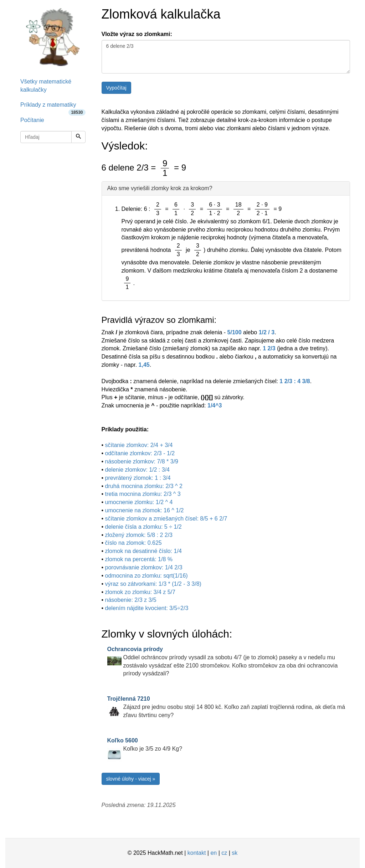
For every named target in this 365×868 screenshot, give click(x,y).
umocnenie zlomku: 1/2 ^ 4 (139, 502)
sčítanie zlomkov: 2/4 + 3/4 (139, 445)
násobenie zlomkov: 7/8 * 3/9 (142, 461)
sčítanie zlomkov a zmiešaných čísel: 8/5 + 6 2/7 (166, 519)
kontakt (197, 853)
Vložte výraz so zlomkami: (137, 34)
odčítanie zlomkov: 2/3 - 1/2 (140, 453)
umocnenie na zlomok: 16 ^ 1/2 (145, 510)
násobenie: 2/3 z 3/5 (131, 600)
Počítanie (32, 120)
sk (235, 853)
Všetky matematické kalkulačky (46, 86)
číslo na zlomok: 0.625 (133, 543)
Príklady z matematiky (53, 107)
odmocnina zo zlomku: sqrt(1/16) (146, 576)
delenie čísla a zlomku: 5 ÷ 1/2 (143, 527)
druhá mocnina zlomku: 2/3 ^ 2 (144, 486)
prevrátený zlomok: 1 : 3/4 (138, 478)
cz (224, 853)
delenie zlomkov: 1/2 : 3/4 (137, 470)
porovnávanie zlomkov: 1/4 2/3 (144, 567)
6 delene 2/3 (226, 57)
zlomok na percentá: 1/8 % (139, 559)
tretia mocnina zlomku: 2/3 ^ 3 (143, 494)
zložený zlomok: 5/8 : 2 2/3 (139, 535)
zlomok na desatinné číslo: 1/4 (143, 551)
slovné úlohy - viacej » (131, 779)
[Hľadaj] (78, 137)
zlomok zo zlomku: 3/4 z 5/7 (140, 592)
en (214, 853)
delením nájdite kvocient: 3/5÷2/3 (147, 608)
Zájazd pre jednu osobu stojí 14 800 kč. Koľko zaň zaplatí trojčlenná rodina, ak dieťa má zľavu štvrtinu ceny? (226, 707)
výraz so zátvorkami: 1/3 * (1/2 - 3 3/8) (153, 584)
